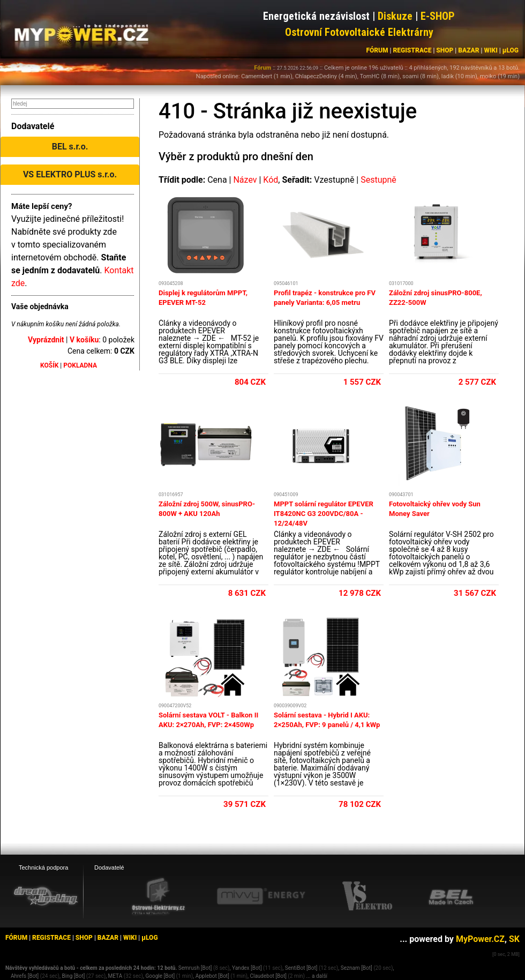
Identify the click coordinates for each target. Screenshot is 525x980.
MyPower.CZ (480, 939)
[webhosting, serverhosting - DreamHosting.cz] (46, 896)
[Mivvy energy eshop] (261, 896)
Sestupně (378, 180)
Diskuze (395, 16)
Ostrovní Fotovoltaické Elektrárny (359, 32)
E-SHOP (438, 16)
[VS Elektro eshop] (367, 896)
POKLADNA (80, 365)
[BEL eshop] (451, 896)
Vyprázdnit (46, 340)
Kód (271, 180)
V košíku (84, 340)
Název (245, 180)
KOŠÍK (49, 365)
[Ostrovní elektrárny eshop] (159, 897)
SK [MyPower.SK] (514, 939)
